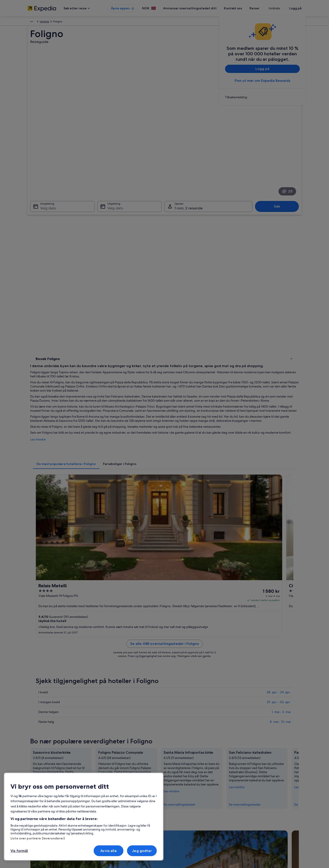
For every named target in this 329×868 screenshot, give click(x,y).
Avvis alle (109, 851)
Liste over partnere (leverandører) (38, 838)
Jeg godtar (142, 851)
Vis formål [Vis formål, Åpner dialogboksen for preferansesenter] (19, 851)
